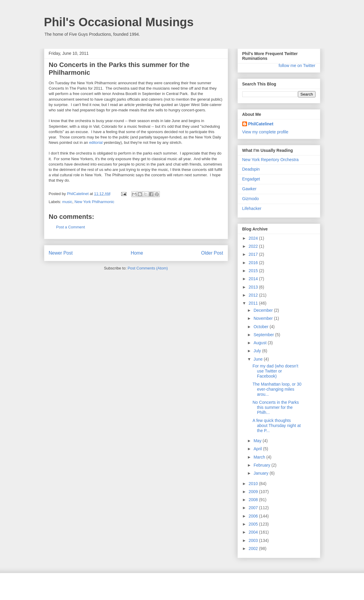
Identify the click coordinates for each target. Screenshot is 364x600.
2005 (254, 524)
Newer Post (61, 253)
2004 (254, 532)
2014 (254, 279)
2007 (254, 508)
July (258, 351)
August (261, 343)
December (264, 310)
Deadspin (251, 169)
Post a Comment (71, 227)
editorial (96, 142)
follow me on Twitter (297, 66)
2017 (254, 254)
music (67, 202)
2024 (254, 238)
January (262, 473)
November (264, 318)
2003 (254, 540)
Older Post (212, 253)
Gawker (249, 189)
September (264, 335)
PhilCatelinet (261, 124)
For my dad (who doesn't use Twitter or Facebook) (275, 371)
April (258, 449)
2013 (254, 287)
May (258, 441)
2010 (254, 484)
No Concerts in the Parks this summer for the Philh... (276, 407)
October (262, 327)
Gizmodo (251, 199)
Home (137, 253)
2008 (254, 500)
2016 (254, 263)
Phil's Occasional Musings (119, 22)
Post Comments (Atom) (148, 268)
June (259, 359)
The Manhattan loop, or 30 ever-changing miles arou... (277, 389)
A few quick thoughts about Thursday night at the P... (276, 426)
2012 (254, 295)
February (263, 465)
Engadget (251, 179)
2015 (254, 271)
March (260, 457)
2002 (254, 548)
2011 (254, 303)
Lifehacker (252, 208)
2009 (254, 492)
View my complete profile (265, 132)
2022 (254, 246)
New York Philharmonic (94, 202)
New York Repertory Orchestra (271, 160)
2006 (254, 516)
